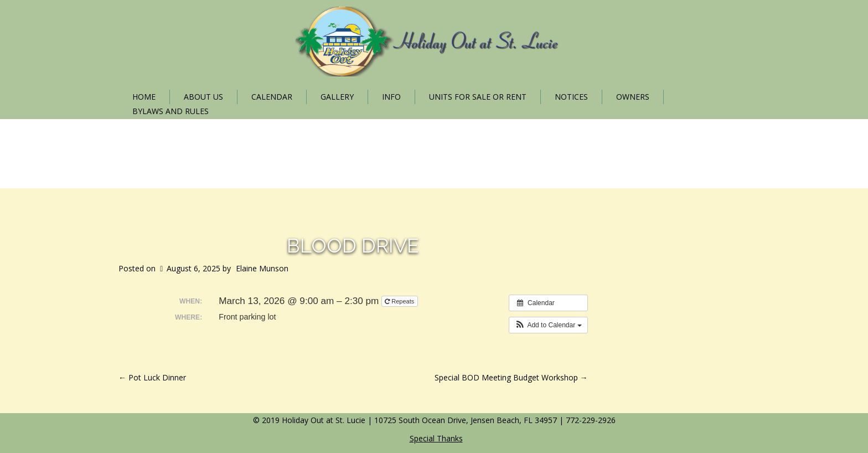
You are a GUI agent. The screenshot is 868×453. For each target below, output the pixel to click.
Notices (571, 97)
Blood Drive (353, 245)
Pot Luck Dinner (152, 377)
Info (391, 97)
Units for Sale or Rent (478, 97)
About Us (203, 97)
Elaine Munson (262, 268)
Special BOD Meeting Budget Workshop (511, 377)
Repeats (400, 301)
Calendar (272, 97)
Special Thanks (436, 438)
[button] (548, 325)
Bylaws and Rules (170, 111)
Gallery (337, 97)
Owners (633, 97)
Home (144, 97)
